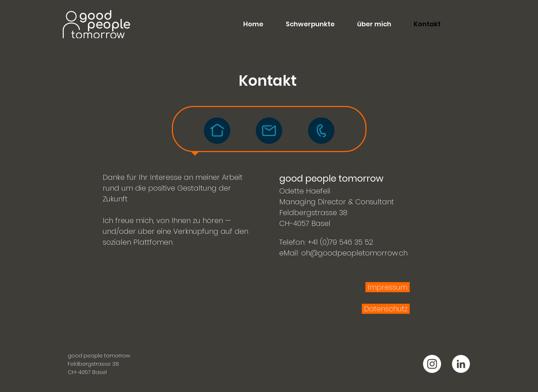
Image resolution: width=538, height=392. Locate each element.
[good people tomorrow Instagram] (432, 364)
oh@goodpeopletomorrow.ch (354, 253)
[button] (304, 24)
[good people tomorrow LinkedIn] (461, 364)
